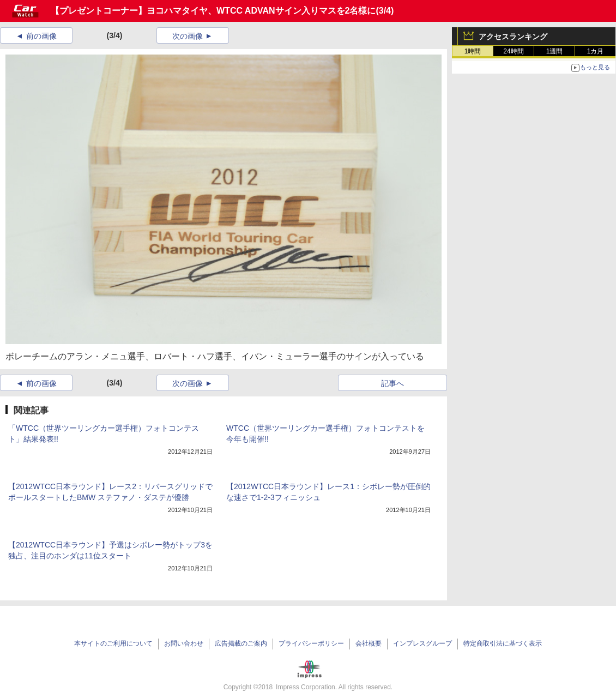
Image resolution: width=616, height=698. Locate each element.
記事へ (392, 383)
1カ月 (596, 51)
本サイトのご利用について (113, 643)
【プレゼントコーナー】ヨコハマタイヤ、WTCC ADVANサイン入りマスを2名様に (213, 11)
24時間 (513, 51)
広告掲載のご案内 (241, 643)
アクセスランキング (513, 37)
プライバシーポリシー (311, 643)
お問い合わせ (184, 643)
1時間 (473, 51)
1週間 (555, 51)
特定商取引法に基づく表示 (503, 643)
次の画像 (188, 36)
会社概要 (369, 643)
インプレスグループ (422, 643)
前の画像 (41, 36)
